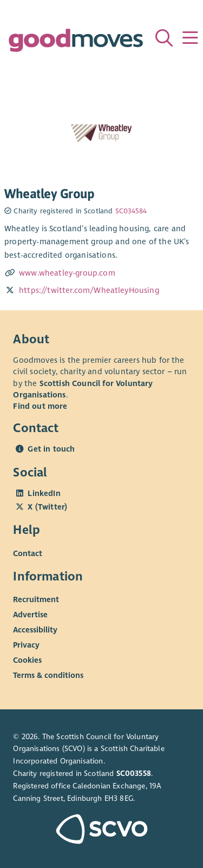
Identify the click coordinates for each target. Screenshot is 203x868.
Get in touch (51, 449)
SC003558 (134, 774)
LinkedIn (44, 493)
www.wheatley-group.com (67, 273)
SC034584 (131, 211)
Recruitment (36, 599)
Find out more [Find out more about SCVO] (40, 406)
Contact (28, 553)
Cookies (27, 660)
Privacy (26, 645)
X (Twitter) (47, 507)
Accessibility (35, 630)
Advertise (30, 615)
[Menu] (190, 38)
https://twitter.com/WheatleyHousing (89, 290)
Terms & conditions (48, 675)
